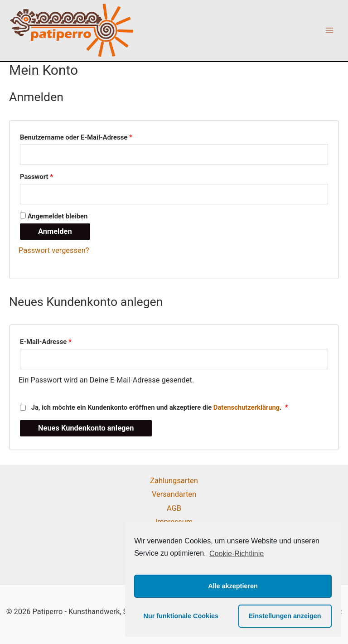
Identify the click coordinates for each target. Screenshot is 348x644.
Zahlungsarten (174, 481)
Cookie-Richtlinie (237, 554)
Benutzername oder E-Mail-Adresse (76, 137)
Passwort (36, 177)
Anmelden (55, 231)
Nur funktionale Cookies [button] (181, 616)
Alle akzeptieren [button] (233, 586)
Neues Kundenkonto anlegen (86, 428)
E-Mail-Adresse (46, 342)
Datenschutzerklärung (246, 407)
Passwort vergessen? (54, 250)
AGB (174, 508)
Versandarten (174, 494)
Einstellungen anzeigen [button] (285, 616)
